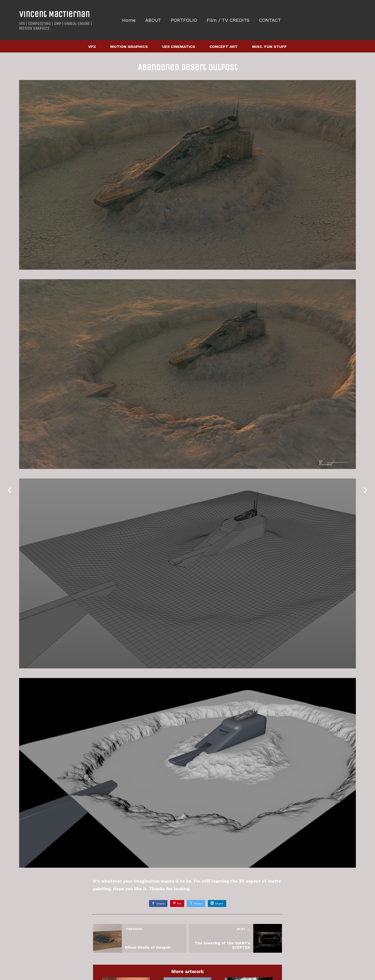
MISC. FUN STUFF (269, 47)
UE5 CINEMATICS (179, 47)
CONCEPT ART (224, 47)
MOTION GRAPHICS (129, 47)
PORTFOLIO (184, 20)
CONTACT (270, 20)
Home (129, 20)
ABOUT (153, 20)
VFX (92, 47)
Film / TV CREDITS (228, 20)
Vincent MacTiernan (54, 14)
